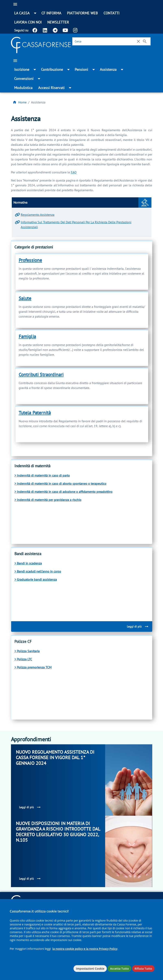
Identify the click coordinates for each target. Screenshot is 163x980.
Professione (30, 260)
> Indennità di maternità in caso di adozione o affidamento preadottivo (63, 492)
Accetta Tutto (119, 969)
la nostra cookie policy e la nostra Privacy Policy (85, 949)
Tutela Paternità (35, 413)
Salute (25, 298)
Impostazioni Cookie (90, 969)
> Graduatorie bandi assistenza (36, 579)
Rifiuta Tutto (143, 969)
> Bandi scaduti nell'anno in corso (38, 571)
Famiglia (27, 336)
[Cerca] (105, 41)
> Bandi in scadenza (28, 563)
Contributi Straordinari (41, 374)
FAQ (74, 172)
